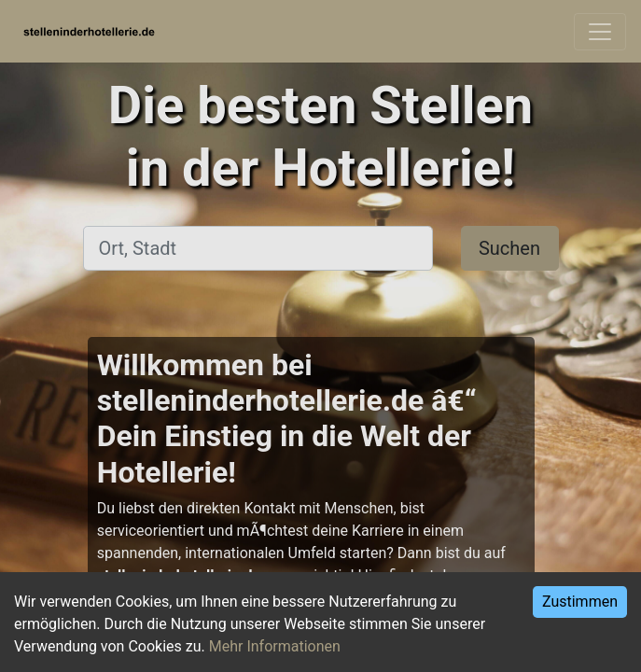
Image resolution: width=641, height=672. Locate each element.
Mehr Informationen (275, 646)
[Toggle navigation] (600, 32)
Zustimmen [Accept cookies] (580, 602)
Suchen (509, 248)
